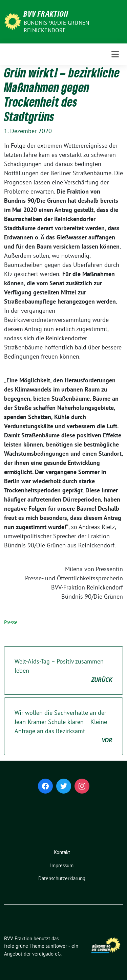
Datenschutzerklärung (62, 878)
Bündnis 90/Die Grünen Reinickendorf (56, 26)
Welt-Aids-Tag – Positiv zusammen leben (63, 671)
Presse (11, 622)
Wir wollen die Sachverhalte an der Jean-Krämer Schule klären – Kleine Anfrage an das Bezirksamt (63, 727)
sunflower (56, 946)
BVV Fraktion (46, 14)
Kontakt (62, 852)
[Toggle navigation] (115, 54)
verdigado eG (46, 954)
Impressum (62, 865)
